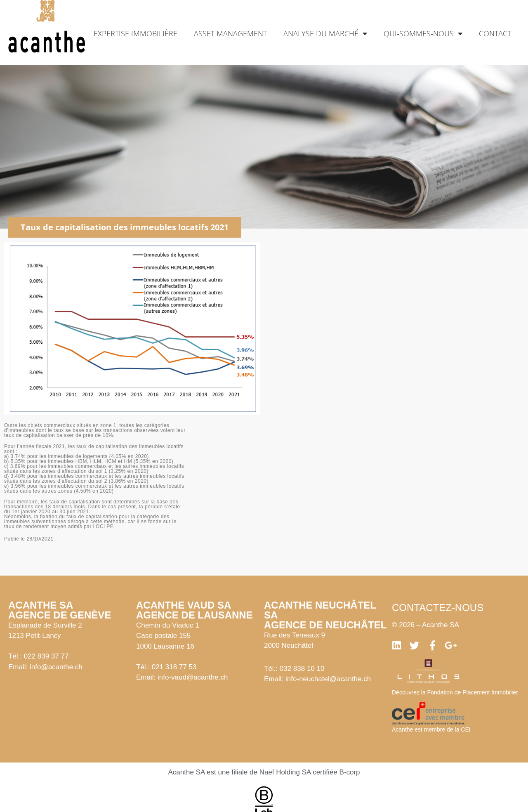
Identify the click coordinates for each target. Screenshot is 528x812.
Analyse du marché (325, 33)
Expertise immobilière (136, 33)
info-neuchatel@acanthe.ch (328, 679)
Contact (495, 33)
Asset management (230, 33)
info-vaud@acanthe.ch (193, 677)
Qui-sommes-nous (423, 33)
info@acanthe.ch (56, 667)
